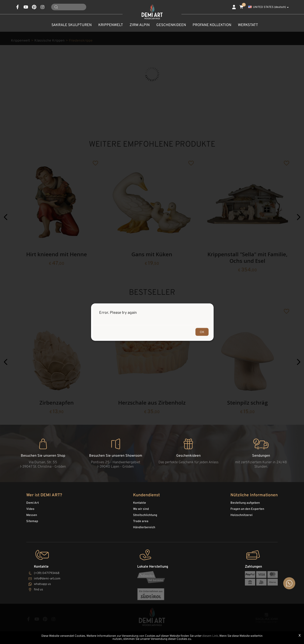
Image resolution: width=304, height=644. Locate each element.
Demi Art (33, 503)
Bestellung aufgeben (245, 503)
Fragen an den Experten (247, 509)
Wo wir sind (141, 509)
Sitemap (32, 521)
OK (202, 332)
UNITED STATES (268, 7)
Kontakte (140, 503)
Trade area (141, 521)
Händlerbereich (144, 527)
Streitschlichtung (145, 515)
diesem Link (210, 636)
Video (30, 509)
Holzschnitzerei (242, 515)
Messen (32, 515)
